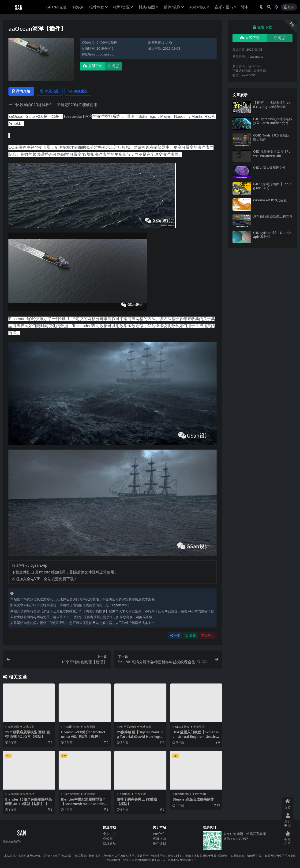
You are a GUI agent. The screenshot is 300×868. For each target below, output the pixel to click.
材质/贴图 (29, 794)
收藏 (190, 636)
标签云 (108, 839)
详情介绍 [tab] (21, 91)
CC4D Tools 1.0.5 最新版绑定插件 (271, 137)
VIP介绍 (159, 834)
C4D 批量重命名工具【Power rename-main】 (272, 153)
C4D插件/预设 (107, 42)
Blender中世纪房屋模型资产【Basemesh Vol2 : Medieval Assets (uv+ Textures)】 (84, 804)
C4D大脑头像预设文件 (269, 168)
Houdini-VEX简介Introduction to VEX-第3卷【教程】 (84, 734)
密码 (114, 66)
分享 (175, 636)
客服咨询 (159, 839)
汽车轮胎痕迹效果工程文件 (273, 216)
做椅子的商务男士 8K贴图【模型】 (137, 802)
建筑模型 (89, 794)
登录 (289, 7)
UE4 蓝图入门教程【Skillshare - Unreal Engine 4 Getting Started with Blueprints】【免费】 (196, 739)
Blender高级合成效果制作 (193, 799)
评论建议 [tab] (79, 91)
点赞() (208, 636)
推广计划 (159, 844)
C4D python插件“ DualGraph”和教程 (272, 235)
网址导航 (109, 844)
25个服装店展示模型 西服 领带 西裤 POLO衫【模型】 (27, 734)
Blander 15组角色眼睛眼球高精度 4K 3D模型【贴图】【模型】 (28, 804)
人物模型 (13, 794)
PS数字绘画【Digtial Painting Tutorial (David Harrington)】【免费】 (140, 736)
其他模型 (29, 727)
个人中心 (109, 834)
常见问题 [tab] (50, 91)
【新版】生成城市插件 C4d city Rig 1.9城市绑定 (272, 105)
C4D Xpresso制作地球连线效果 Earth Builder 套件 (273, 121)
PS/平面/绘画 (128, 727)
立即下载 (92, 66)
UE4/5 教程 (182, 727)
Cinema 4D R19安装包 (270, 200)
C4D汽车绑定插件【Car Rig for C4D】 (272, 186)
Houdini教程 (72, 727)
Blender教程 (183, 794)
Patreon (201, 794)
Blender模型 (72, 794)
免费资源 (13, 727)
